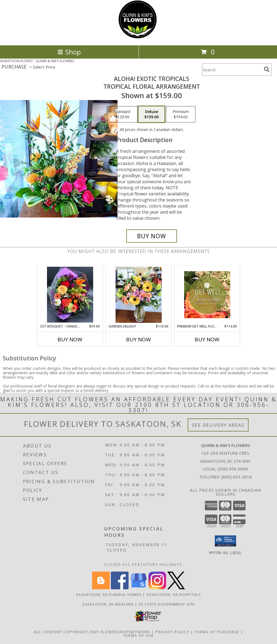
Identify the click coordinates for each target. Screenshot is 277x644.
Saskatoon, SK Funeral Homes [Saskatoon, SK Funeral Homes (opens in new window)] (109, 595)
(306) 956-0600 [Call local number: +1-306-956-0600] (233, 469)
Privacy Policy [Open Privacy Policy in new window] (172, 632)
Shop (69, 52)
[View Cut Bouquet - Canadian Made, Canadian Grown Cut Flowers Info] (70, 295)
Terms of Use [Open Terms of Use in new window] (139, 635)
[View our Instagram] (157, 588)
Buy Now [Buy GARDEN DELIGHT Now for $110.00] (138, 339)
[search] (267, 69)
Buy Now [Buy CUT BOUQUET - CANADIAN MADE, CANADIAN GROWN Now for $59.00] (70, 339)
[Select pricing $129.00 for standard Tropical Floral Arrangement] (122, 114)
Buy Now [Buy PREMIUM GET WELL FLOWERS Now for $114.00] (207, 339)
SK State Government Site (167, 604)
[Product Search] (232, 70)
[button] (225, 541)
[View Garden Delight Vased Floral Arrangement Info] (139, 295)
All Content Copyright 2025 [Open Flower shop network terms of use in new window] (67, 632)
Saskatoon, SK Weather (108, 604)
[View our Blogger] (101, 588)
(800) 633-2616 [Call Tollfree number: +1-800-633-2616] (237, 477)
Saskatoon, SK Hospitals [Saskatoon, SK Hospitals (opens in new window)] (174, 595)
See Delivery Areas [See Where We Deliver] (218, 425)
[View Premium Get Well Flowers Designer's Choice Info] (207, 295)
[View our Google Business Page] (138, 588)
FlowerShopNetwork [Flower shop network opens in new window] (125, 632)
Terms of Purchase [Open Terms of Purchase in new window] (217, 632)
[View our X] (176, 588)
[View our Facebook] (120, 588)
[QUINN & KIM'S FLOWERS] (139, 37)
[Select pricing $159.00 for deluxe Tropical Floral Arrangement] (151, 114)
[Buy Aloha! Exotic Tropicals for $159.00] (152, 236)
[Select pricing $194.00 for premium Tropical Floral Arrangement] (181, 114)
